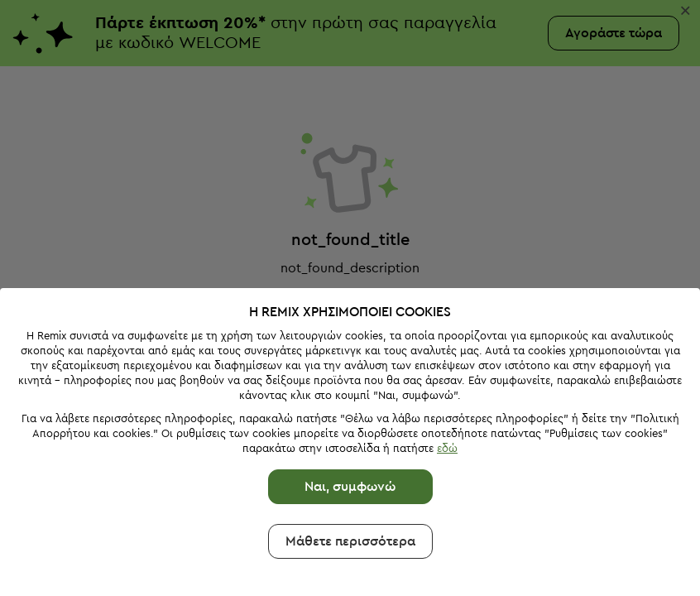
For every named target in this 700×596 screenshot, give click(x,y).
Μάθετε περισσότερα (350, 541)
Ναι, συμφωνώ (350, 487)
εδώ (447, 448)
